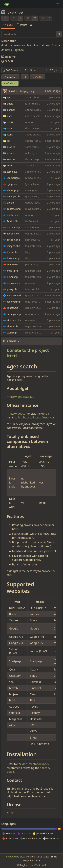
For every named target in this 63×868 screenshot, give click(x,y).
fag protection (33, 246)
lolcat (10, 12)
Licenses (35, 865)
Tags (51, 70)
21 (35, 18)
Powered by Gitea (16, 857)
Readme (8, 57)
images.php (14, 246)
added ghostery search (38, 97)
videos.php (13, 326)
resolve (11, 153)
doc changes (32, 128)
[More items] (59, 25)
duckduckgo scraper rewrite (41, 203)
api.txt (10, 203)
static (10, 165)
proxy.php (13, 289)
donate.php (13, 227)
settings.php (14, 314)
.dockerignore (14, 178)
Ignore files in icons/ (36, 184)
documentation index (36, 764)
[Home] (6, 4)
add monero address (37, 172)
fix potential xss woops (38, 333)
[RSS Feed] (5, 18)
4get (20, 12)
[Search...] (59, 34)
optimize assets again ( (38, 110)
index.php (13, 252)
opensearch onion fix (37, 283)
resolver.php (14, 302)
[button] (25, 77)
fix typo (29, 252)
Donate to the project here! (28, 353)
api (9, 97)
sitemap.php (14, 320)
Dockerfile (13, 221)
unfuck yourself (34, 153)
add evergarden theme (38, 165)
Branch (32, 70)
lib (8, 141)
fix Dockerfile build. (36, 221)
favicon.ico (13, 234)
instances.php (14, 258)
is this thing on (33, 104)
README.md (14, 295)
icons (10, 135)
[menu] (23, 865)
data (9, 116)
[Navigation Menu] (58, 4)
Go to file (38, 77)
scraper (11, 159)
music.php (13, 271)
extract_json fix (33, 141)
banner (11, 110)
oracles (11, 147)
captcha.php (14, 209)
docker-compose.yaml (14, 215)
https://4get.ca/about (20, 397)
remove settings (34, 314)
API (44, 865)
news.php (12, 277)
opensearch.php (14, 283)
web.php (12, 333)
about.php (13, 190)
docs (10, 128)
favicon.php (14, 240)
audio (10, 104)
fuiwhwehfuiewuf (35, 289)
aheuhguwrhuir (34, 190)
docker (11, 122)
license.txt (13, 264)
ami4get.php (14, 196)
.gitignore (12, 184)
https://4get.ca (16, 414)
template (12, 172)
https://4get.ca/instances (39, 417)
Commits (12, 70)
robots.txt (12, 308)
